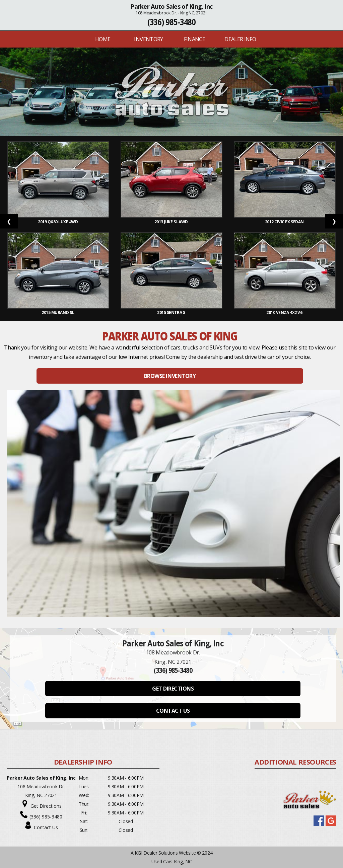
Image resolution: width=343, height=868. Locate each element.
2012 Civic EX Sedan (285, 222)
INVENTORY (148, 39)
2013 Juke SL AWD (172, 222)
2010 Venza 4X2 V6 (285, 312)
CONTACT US (173, 711)
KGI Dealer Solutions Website (165, 853)
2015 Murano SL (58, 312)
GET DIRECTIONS (173, 689)
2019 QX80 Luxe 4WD (58, 222)
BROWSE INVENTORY (170, 376)
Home (103, 39)
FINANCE (195, 39)
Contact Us (46, 827)
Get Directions (46, 806)
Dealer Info (240, 39)
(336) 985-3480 (172, 22)
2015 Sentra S (171, 312)
